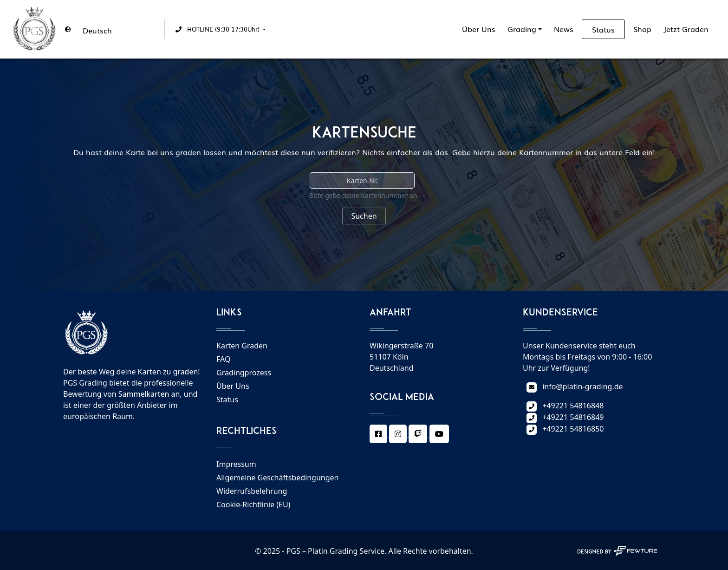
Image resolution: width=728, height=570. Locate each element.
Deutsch (97, 30)
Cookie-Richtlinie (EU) (253, 504)
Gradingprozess (244, 373)
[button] (219, 29)
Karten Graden (242, 346)
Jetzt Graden (686, 29)
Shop (642, 29)
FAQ (223, 359)
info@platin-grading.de (582, 387)
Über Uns (479, 29)
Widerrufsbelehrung (252, 491)
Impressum (236, 464)
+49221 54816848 (573, 406)
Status (603, 29)
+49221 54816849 (573, 417)
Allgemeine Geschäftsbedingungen (277, 478)
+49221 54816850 (573, 429)
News (564, 29)
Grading (522, 29)
